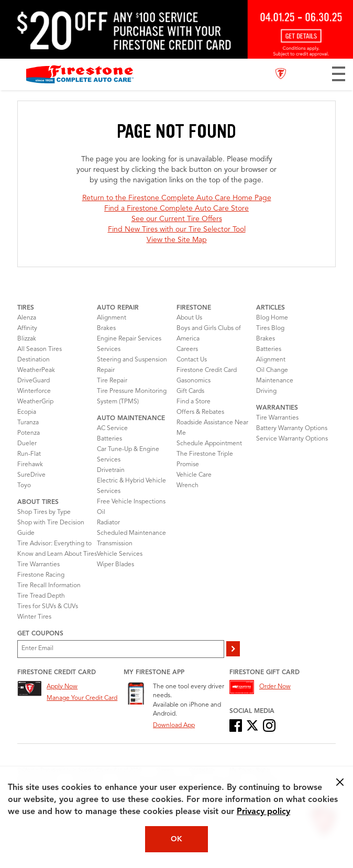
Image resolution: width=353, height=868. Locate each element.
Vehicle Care (194, 475)
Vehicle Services (120, 554)
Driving (266, 391)
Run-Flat (29, 454)
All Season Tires (40, 349)
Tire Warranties (38, 565)
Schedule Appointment (209, 444)
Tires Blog (270, 328)
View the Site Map (177, 240)
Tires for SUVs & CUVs (48, 607)
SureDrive (31, 475)
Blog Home (272, 318)
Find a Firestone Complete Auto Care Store (177, 208)
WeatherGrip (35, 402)
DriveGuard (34, 381)
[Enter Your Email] (121, 649)
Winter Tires (34, 617)
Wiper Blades (115, 565)
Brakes (106, 328)
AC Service (112, 428)
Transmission (115, 544)
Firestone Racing (41, 575)
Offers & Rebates (200, 412)
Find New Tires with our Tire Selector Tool (177, 229)
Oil (101, 512)
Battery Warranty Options (292, 428)
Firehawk (30, 465)
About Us (189, 318)
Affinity (27, 328)
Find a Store (194, 402)
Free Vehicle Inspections (131, 502)
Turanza (28, 423)
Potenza (29, 433)
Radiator (108, 523)
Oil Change (272, 370)
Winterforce (34, 391)
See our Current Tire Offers (177, 219)
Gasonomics (194, 381)
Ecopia (27, 412)
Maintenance (275, 381)
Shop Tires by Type (44, 512)
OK (177, 839)
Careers (187, 349)
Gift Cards (190, 391)
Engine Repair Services (129, 339)
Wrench (187, 486)
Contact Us (192, 360)
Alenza (27, 318)
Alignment (112, 318)
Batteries (109, 439)
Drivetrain (111, 470)
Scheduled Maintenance (131, 533)
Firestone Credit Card (207, 370)
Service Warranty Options (292, 439)
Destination (34, 360)
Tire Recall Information (49, 586)
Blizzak (27, 339)
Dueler (27, 444)
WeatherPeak (36, 370)
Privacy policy (263, 812)
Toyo (24, 486)
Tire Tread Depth (41, 596)
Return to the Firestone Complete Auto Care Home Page (177, 198)
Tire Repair (112, 381)
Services (109, 349)
